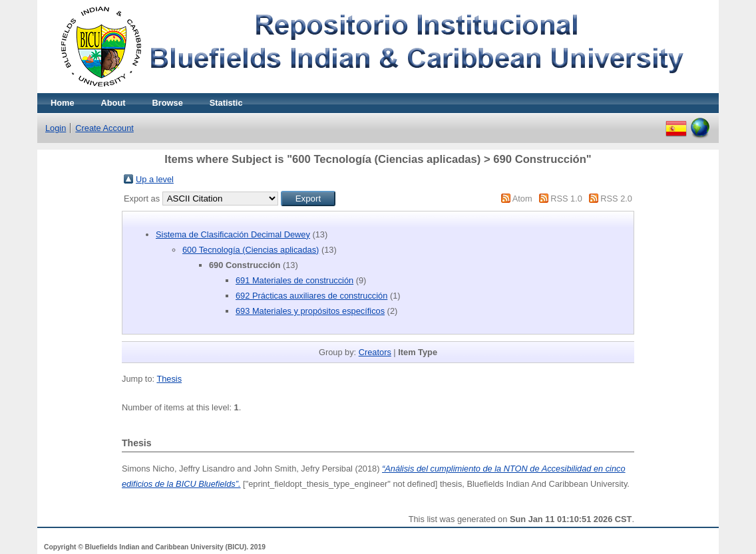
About (113, 103)
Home (63, 103)
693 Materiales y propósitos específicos (310, 311)
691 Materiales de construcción (294, 280)
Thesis (169, 379)
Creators (375, 352)
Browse (168, 103)
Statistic (226, 103)
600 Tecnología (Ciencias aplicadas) (251, 250)
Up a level (155, 179)
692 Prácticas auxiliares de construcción (311, 296)
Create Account (104, 128)
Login (56, 128)
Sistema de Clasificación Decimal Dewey (233, 234)
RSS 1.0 (566, 199)
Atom (522, 199)
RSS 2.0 (616, 199)
